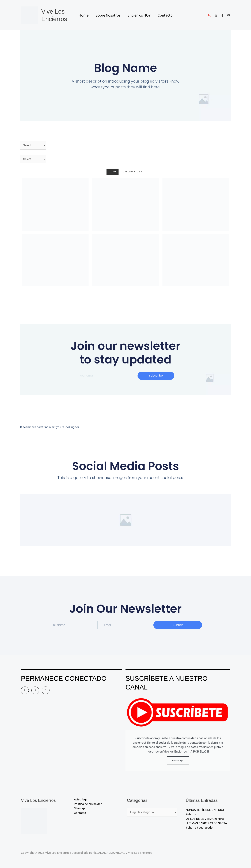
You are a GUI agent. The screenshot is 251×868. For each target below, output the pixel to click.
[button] (210, 16)
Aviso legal (81, 799)
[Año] (33, 145)
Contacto (80, 813)
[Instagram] (216, 15)
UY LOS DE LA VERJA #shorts (205, 819)
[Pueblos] (33, 159)
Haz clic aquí (178, 761)
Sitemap (79, 808)
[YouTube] (229, 15)
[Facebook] (222, 15)
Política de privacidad (88, 804)
